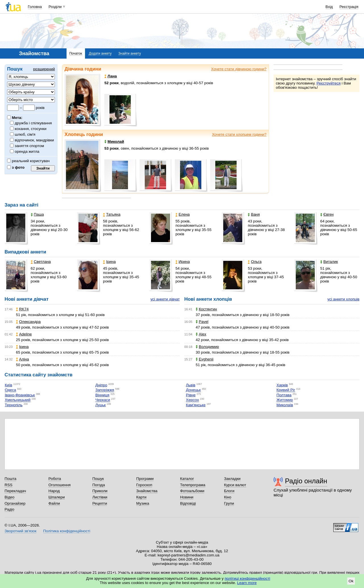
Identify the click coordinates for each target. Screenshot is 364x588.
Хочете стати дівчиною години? (239, 69)
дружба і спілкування (33, 123)
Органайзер (15, 503)
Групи (229, 503)
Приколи (100, 491)
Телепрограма (193, 485)
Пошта (10, 479)
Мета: (15, 118)
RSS (9, 485)
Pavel (202, 322)
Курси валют (235, 485)
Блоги (229, 491)
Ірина (109, 262)
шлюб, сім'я (25, 134)
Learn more (247, 583)
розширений (44, 69)
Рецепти (100, 503)
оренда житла (27, 151)
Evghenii (205, 359)
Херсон (193, 400)
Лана (111, 76)
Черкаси (103, 400)
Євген (327, 214)
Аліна (22, 359)
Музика (143, 503)
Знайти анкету (130, 53)
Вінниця (102, 395)
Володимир (207, 347)
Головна (35, 7)
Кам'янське (196, 405)
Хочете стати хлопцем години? (239, 134)
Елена (183, 214)
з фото (16, 167)
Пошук (98, 479)
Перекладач (15, 491)
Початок (76, 53)
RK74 (22, 309)
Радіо (9, 509)
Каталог (187, 479)
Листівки (100, 497)
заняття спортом (30, 146)
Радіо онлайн (306, 481)
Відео (10, 497)
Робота (55, 479)
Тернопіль (14, 405)
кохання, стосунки (31, 129)
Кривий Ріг (286, 390)
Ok (351, 581)
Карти (141, 497)
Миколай (114, 142)
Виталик (329, 262)
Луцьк (100, 405)
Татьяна (112, 214)
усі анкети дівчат (165, 299)
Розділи (55, 7)
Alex (201, 334)
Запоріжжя (105, 390)
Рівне (191, 395)
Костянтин (206, 309)
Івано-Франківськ (20, 395)
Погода (99, 485)
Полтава (284, 395)
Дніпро (101, 385)
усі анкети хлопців (343, 299)
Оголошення (59, 485)
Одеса (11, 390)
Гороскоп (144, 485)
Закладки (232, 479)
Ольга (255, 262)
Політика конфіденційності (67, 531)
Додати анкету (100, 53)
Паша (37, 214)
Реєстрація (349, 7)
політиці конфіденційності (247, 578)
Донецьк (193, 390)
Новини (187, 497)
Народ (54, 491)
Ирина (183, 262)
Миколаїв (285, 405)
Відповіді (188, 503)
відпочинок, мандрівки (35, 140)
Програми (145, 479)
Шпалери (56, 497)
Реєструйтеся (329, 83)
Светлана (41, 262)
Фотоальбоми (192, 491)
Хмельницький (18, 400)
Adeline (24, 334)
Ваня (254, 214)
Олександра (28, 322)
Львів (191, 385)
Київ (9, 385)
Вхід (329, 7)
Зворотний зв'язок (20, 531)
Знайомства (147, 491)
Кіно (228, 497)
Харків (282, 385)
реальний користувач (28, 161)
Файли (54, 503)
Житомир (285, 400)
